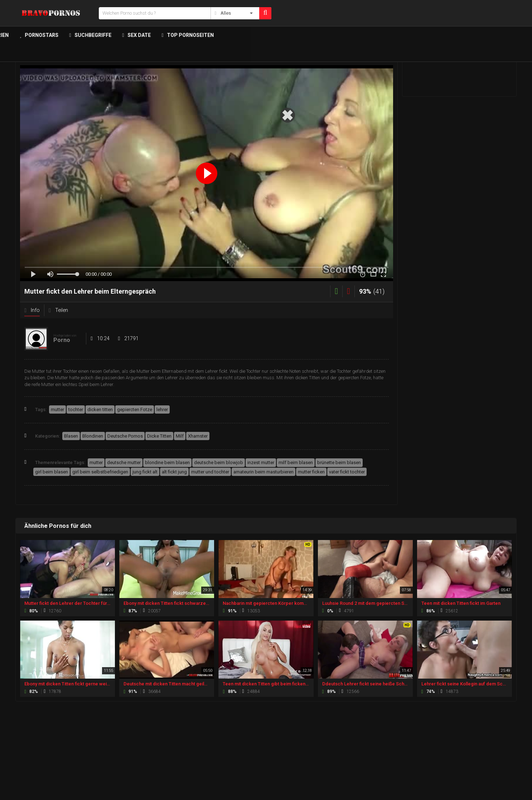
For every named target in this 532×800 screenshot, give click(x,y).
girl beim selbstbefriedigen (100, 472)
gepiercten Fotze (135, 409)
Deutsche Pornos (125, 436)
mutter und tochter (210, 472)
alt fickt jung (174, 472)
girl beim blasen (52, 472)
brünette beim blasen (339, 462)
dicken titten (100, 409)
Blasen (71, 436)
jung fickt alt (145, 472)
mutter (57, 409)
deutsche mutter (124, 462)
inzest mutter (261, 462)
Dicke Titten (159, 436)
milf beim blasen (296, 462)
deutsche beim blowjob (219, 462)
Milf (180, 436)
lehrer (162, 409)
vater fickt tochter (347, 472)
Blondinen (93, 436)
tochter (76, 409)
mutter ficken (311, 472)
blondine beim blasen (167, 462)
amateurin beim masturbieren (263, 472)
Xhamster (198, 436)
